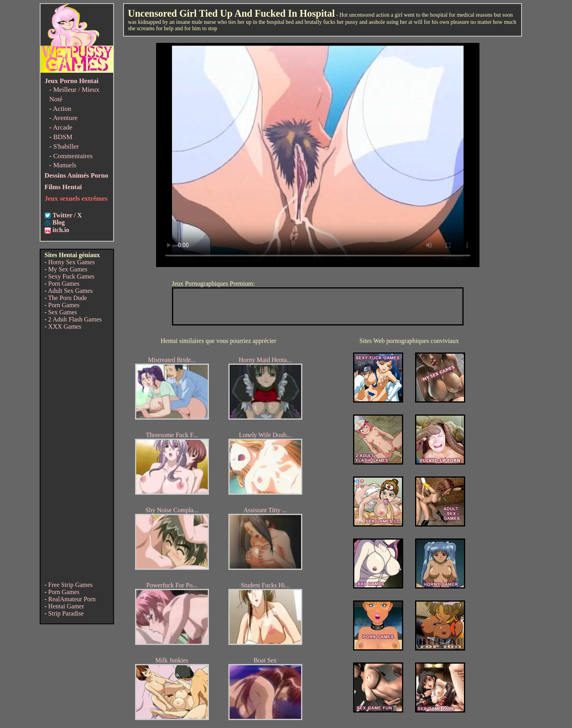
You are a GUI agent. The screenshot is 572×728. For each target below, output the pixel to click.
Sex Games (62, 312)
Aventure (65, 118)
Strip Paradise (66, 613)
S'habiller (66, 146)
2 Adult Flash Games (75, 319)
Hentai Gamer (66, 606)
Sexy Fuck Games (71, 276)
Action (62, 109)
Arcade (63, 127)
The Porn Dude (68, 298)
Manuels (65, 165)
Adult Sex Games (70, 291)
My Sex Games (68, 269)
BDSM (63, 137)
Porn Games (64, 284)
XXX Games (65, 326)
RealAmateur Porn (72, 599)
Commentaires (73, 156)
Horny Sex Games (71, 262)
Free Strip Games (70, 585)
